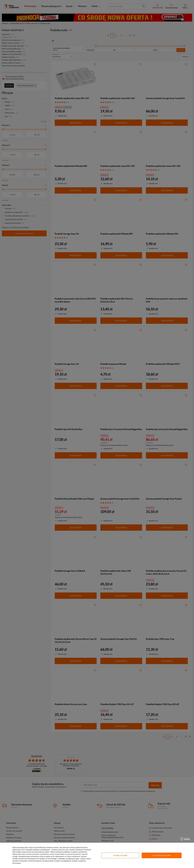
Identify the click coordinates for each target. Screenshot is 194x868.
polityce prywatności (80, 852)
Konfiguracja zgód (120, 855)
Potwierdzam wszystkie (162, 855)
